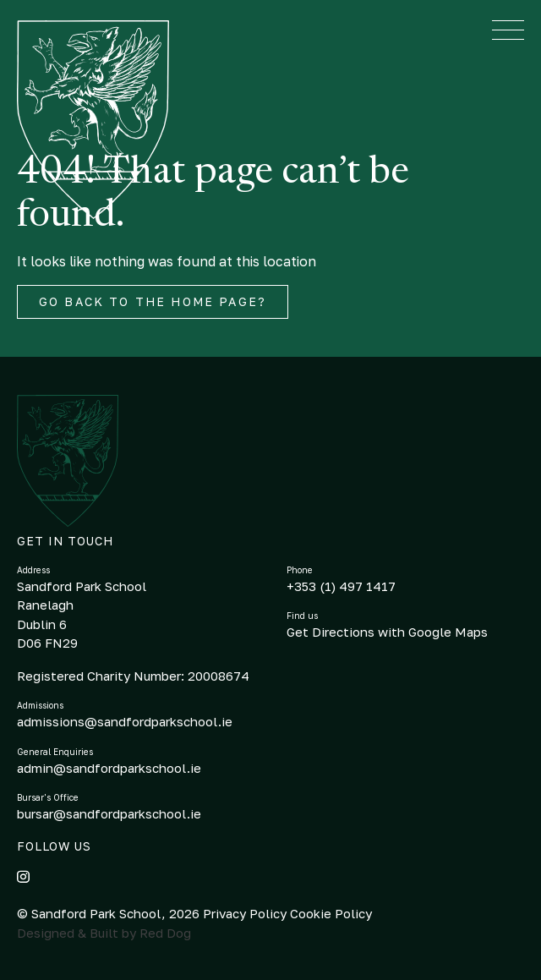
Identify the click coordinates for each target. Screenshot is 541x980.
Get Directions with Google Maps (387, 632)
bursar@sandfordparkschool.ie (109, 813)
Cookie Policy (331, 913)
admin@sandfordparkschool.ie (109, 768)
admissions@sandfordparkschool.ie (125, 721)
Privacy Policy (246, 913)
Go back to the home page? (153, 301)
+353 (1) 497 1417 (341, 586)
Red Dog (165, 933)
